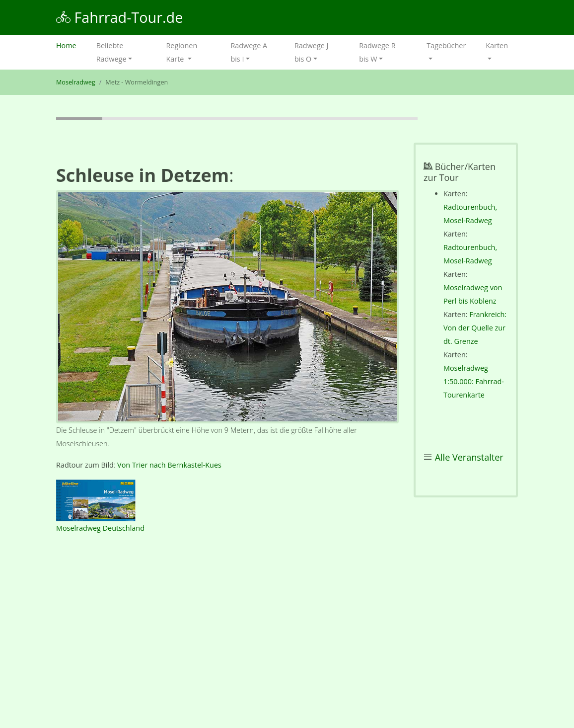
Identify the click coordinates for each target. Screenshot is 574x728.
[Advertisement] (227, 634)
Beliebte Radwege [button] (111, 52)
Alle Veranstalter (469, 457)
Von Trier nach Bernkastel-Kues (169, 465)
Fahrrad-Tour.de (119, 17)
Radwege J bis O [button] (311, 52)
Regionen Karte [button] (181, 52)
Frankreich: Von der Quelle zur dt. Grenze (475, 328)
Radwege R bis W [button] (377, 52)
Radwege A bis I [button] (249, 52)
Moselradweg (76, 82)
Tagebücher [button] (446, 45)
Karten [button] (497, 45)
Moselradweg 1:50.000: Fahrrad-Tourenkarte (474, 381)
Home (71, 44)
